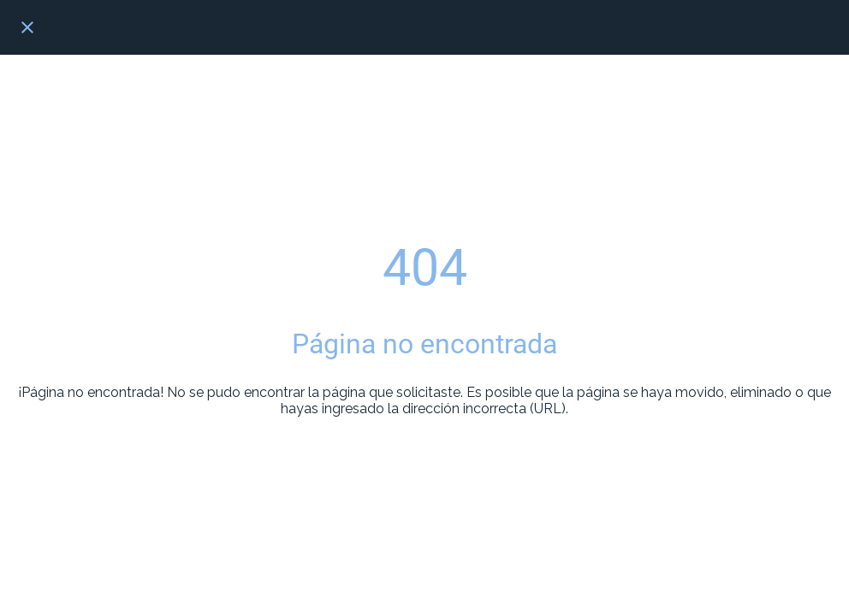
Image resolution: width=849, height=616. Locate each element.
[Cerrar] (27, 27)
